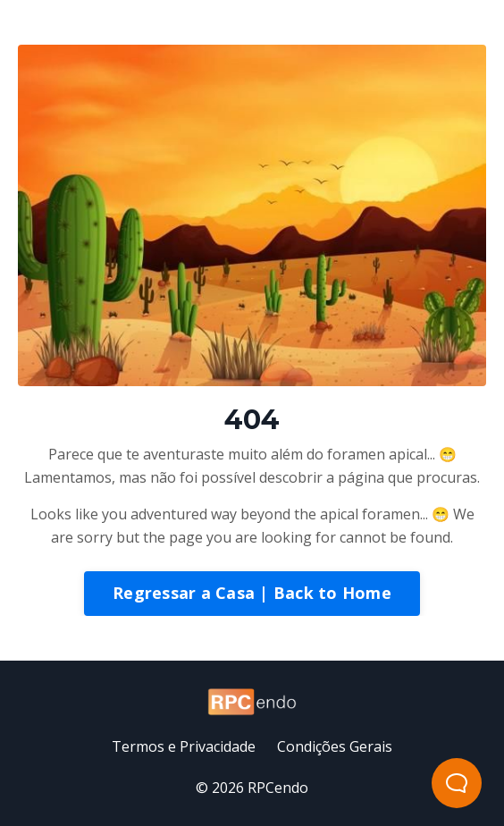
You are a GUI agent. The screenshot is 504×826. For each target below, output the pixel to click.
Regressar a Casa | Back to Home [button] (252, 593)
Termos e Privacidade (184, 746)
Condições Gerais (335, 746)
